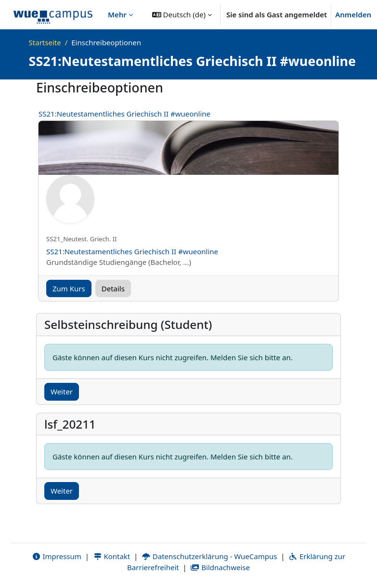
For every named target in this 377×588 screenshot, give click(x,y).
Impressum (57, 556)
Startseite (45, 42)
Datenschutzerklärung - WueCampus (209, 556)
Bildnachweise (220, 567)
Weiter (62, 392)
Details (113, 288)
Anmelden (353, 14)
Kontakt (112, 556)
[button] (182, 14)
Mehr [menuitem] (117, 14)
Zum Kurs (69, 288)
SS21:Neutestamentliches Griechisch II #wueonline (124, 114)
